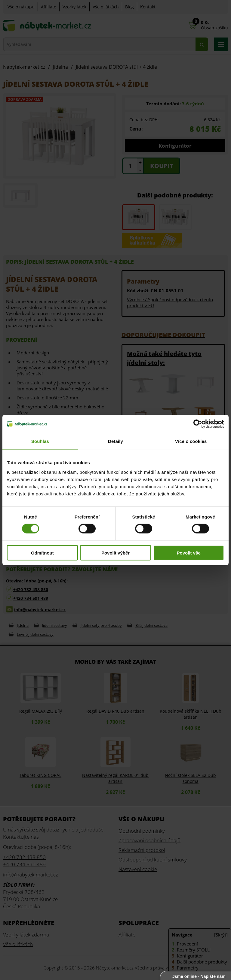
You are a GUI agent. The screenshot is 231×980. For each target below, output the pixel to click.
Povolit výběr (115, 553)
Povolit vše (189, 553)
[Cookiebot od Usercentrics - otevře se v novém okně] (198, 424)
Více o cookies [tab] (191, 441)
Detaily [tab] (115, 441)
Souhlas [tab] (40, 441)
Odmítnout (42, 553)
